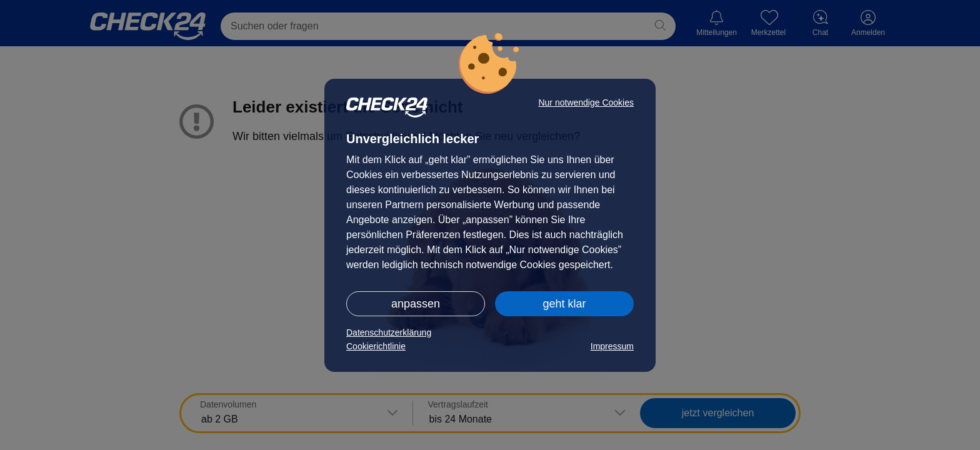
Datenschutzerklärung (389, 332)
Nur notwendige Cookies (586, 102)
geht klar (564, 304)
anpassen (416, 304)
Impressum (612, 346)
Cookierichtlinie (376, 346)
